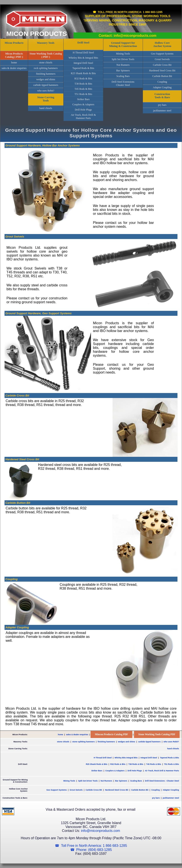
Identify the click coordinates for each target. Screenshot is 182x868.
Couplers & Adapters (83, 104)
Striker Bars (83, 99)
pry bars (162, 105)
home (14, 63)
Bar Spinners (123, 71)
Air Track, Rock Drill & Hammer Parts (83, 116)
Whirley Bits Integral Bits (126, 758)
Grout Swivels (162, 59)
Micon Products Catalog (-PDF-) (14, 55)
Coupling (162, 82)
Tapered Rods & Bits (83, 68)
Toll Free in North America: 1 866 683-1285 (130, 12)
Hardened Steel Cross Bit (162, 71)
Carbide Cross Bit (162, 65)
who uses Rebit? (46, 91)
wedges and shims (46, 79)
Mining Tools (123, 54)
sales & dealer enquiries (14, 68)
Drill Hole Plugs (83, 110)
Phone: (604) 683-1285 (94, 850)
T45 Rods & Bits (83, 89)
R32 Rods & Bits (83, 79)
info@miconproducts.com (101, 831)
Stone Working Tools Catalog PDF (157, 734)
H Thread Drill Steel (83, 53)
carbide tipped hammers (46, 85)
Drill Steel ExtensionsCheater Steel (123, 83)
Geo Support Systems (162, 54)
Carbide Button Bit (162, 76)
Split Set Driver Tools (123, 59)
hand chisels (46, 108)
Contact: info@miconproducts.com (127, 36)
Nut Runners (123, 65)
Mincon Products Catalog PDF (111, 734)
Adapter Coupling (162, 87)
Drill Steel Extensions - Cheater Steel (162, 781)
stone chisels (46, 63)
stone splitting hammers (83, 742)
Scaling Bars (123, 76)
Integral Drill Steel (83, 63)
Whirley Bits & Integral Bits (83, 58)
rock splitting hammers (46, 68)
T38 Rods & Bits (83, 84)
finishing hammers (46, 74)
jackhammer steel (162, 111)
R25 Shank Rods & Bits (83, 73)
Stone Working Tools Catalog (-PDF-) (46, 55)
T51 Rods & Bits (83, 94)
